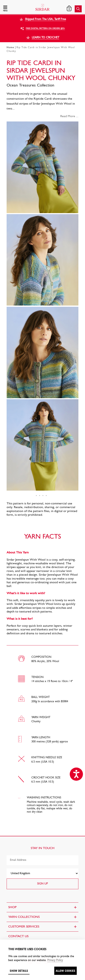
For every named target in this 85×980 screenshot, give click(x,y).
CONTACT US (18, 936)
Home (10, 48)
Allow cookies (66, 971)
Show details (19, 971)
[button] (15, 9)
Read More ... (69, 116)
